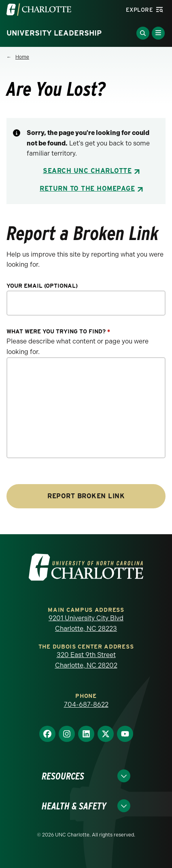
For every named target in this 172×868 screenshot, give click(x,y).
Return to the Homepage (87, 189)
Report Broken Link (86, 496)
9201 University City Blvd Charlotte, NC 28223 (86, 623)
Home (22, 57)
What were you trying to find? (58, 332)
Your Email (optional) (42, 286)
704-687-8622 (86, 705)
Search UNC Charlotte (87, 171)
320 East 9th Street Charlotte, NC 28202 (86, 660)
